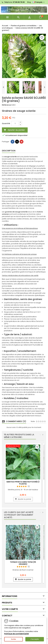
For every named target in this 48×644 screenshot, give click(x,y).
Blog (29, 2)
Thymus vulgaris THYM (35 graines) (23, 563)
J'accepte (35, 639)
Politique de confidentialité (16, 634)
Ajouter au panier (14, 130)
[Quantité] (15, 124)
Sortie (13, 639)
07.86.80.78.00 (19, 2)
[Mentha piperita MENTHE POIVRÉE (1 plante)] (23, 446)
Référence (6, 105)
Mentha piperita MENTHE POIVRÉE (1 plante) (23, 483)
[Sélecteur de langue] (39, 2)
